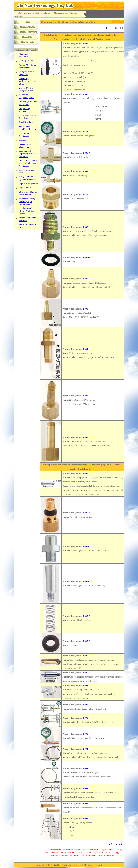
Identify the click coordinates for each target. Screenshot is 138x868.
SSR (28, 117)
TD (28, 128)
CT (28, 193)
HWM (27, 211)
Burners (22, 140)
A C (27, 178)
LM (28, 81)
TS (29, 163)
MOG (26, 89)
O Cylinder (27, 96)
